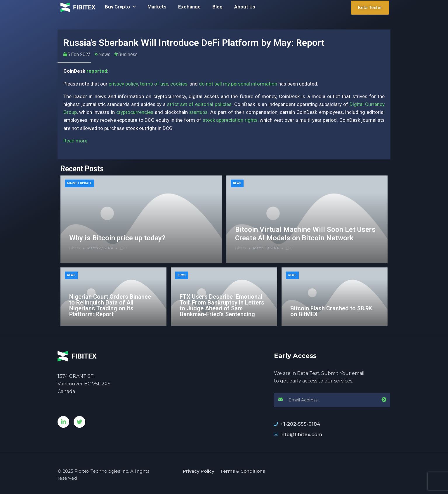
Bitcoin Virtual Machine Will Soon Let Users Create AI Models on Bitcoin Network (305, 234)
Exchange (189, 7)
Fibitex (75, 248)
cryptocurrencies (135, 112)
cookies (179, 84)
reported (97, 71)
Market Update (79, 183)
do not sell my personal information (238, 84)
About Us (245, 7)
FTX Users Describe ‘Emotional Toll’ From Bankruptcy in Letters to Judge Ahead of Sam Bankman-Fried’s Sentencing (222, 305)
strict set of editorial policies (199, 104)
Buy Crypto (120, 7)
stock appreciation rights (230, 120)
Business (128, 54)
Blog (217, 7)
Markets (157, 7)
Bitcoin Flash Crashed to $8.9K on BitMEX (331, 311)
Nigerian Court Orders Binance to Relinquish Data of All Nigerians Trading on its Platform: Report (110, 305)
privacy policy (123, 84)
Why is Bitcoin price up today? (117, 238)
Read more (75, 141)
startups (198, 112)
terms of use (154, 84)
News (104, 54)
